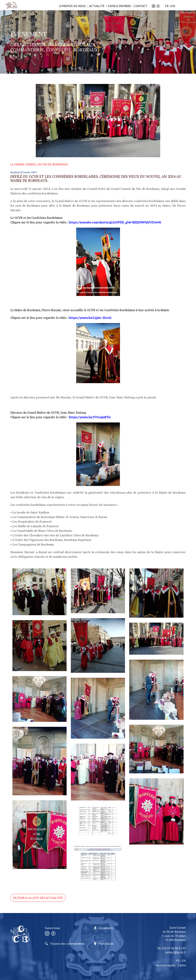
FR (167, 6)
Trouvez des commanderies (67, 944)
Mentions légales (165, 965)
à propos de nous (72, 6)
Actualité (97, 6)
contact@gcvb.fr (175, 952)
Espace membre (120, 6)
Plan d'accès (106, 944)
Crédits (182, 965)
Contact (141, 6)
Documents (106, 928)
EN (173, 6)
